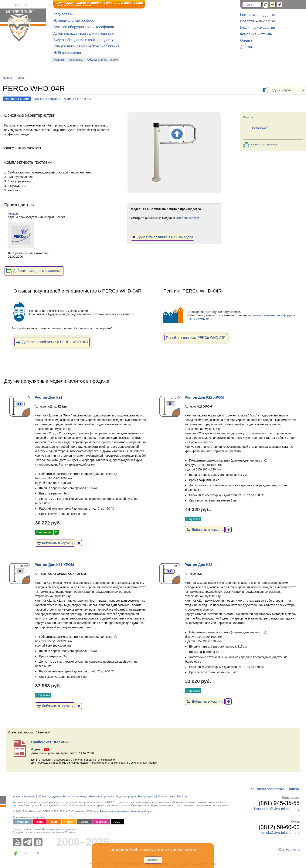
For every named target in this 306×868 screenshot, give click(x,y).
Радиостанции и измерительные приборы (126, 811)
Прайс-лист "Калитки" (51, 742)
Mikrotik (101, 822)
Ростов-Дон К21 (48, 397)
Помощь (182, 797)
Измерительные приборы (74, 21)
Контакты (248, 15)
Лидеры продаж (126, 797)
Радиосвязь (63, 14)
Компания (248, 34)
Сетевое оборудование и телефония (84, 27)
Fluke (69, 822)
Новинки (59, 60)
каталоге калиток (188, 218)
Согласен (153, 860)
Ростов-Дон (259, 128)
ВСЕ (117, 822)
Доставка (248, 47)
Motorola (23, 822)
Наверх (294, 789)
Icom (39, 822)
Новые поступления (102, 797)
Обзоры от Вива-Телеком (103, 60)
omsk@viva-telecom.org (280, 833)
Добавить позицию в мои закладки (163, 237)
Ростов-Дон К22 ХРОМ (204, 397)
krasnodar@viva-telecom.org (277, 809)
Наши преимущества (257, 28)
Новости (247, 21)
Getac (84, 822)
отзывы (267, 34)
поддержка (268, 15)
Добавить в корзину (55, 543)
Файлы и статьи (75, 99)
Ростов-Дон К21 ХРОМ (54, 565)
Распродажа (76, 60)
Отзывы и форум (45, 99)
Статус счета (289, 850)
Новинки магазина (24, 797)
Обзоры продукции (49, 797)
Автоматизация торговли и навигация (84, 33)
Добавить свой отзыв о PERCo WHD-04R (52, 342)
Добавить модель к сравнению (34, 271)
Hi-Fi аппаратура (67, 53)
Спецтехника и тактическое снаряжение (86, 46)
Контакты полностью (267, 789)
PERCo (20, 78)
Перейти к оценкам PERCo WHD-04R (196, 338)
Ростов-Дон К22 (198, 565)
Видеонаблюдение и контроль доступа (85, 40)
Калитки (8, 78)
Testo (54, 822)
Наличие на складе (75, 797)
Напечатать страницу (264, 145)
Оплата (246, 40)
